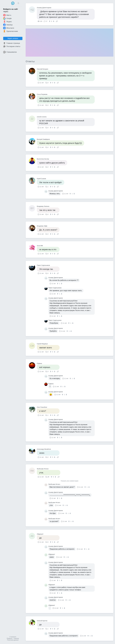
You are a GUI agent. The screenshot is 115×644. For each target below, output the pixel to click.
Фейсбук (8, 25)
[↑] (50, 21)
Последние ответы (12, 46)
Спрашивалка (10, 52)
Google (7, 18)
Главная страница (12, 43)
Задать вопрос (13, 38)
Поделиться (57, 21)
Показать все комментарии (70, 481)
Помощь (16, 638)
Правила (10, 638)
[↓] (53, 21)
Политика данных (13, 640)
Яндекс (8, 22)
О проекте (13, 637)
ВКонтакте (9, 28)
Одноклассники (11, 31)
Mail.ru (7, 15)
